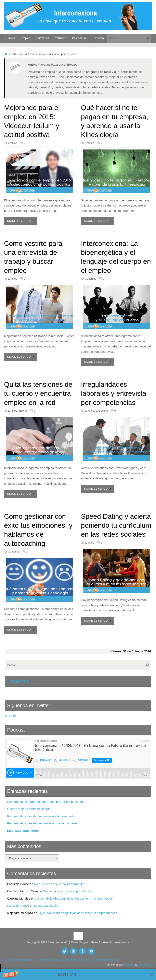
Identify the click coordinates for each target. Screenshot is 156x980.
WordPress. (145, 965)
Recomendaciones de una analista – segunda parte (42, 823)
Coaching (91, 279)
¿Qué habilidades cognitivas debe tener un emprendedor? (74, 898)
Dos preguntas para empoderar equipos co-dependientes (46, 802)
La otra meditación (47, 906)
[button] (78, 975)
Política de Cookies (105, 960)
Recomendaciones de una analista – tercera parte (41, 816)
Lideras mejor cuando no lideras (29, 809)
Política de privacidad (19, 960)
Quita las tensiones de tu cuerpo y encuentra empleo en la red (38, 393)
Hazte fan (18, 681)
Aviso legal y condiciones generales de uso (63, 960)
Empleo (13, 143)
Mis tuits (11, 716)
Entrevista (102, 411)
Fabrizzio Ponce (18, 906)
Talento (23, 411)
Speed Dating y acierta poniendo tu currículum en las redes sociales (116, 525)
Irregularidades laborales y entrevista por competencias (114, 393)
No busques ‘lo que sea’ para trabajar (59, 884)
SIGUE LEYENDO (21, 221)
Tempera (129, 965)
